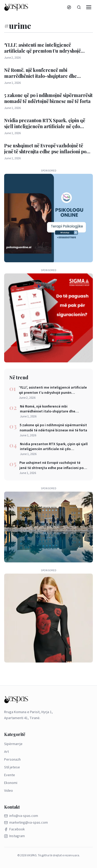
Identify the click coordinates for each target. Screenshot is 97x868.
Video (9, 791)
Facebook (14, 829)
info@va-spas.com (21, 816)
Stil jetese (12, 767)
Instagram (14, 836)
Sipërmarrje (13, 744)
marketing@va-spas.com (26, 823)
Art (6, 752)
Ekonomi (11, 783)
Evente (10, 775)
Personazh (12, 760)
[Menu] (89, 7)
